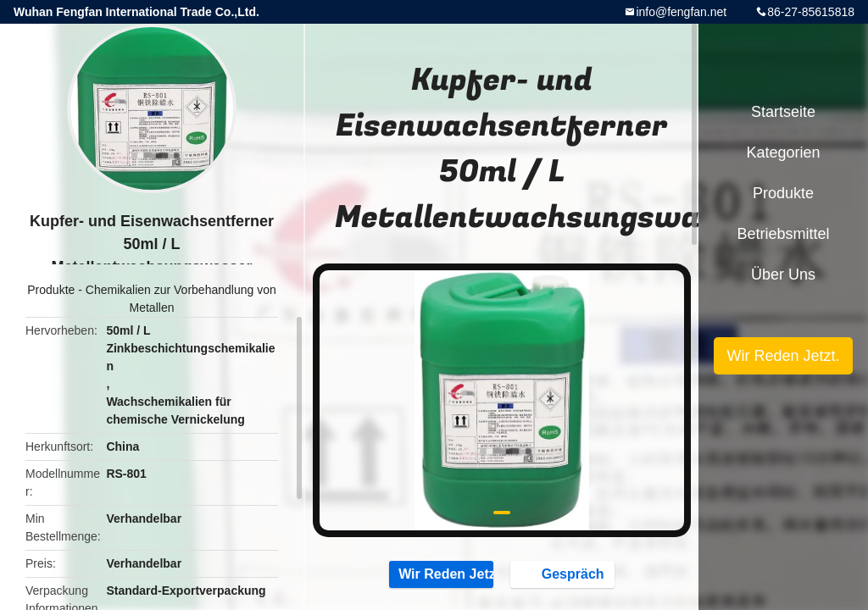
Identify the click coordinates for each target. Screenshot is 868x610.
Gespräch (565, 574)
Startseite (783, 112)
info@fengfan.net (681, 12)
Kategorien (783, 152)
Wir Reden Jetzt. (441, 574)
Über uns (783, 274)
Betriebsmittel (783, 234)
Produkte (51, 290)
